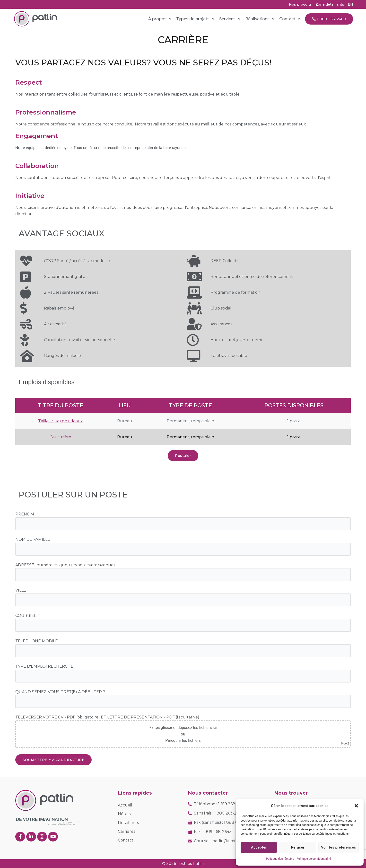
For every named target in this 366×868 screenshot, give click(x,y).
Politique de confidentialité (314, 859)
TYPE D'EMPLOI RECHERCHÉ (44, 666)
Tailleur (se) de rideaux (61, 421)
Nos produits (300, 4)
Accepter (259, 847)
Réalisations (260, 19)
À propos (160, 19)
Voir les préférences (339, 847)
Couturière (60, 437)
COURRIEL (26, 616)
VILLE (21, 590)
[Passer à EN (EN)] (350, 4)
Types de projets (195, 19)
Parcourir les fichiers (183, 740)
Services (230, 19)
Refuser (298, 847)
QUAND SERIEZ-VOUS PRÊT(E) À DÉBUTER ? (60, 692)
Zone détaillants (330, 4)
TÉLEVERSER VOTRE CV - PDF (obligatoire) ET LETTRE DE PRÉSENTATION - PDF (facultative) (107, 717)
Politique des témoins (280, 859)
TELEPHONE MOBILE (37, 641)
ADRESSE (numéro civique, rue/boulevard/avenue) (65, 565)
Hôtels (124, 814)
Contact (290, 19)
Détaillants (128, 823)
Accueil (125, 805)
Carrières (126, 831)
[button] (356, 806)
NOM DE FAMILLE (33, 539)
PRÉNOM (25, 514)
